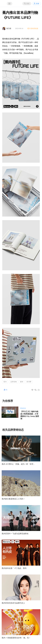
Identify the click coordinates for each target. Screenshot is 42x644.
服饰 (22, 382)
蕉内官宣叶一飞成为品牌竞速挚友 (15, 534)
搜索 (28, 4)
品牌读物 (14, 382)
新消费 (29, 382)
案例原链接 (34, 28)
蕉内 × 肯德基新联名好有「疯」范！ (16, 638)
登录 (38, 4)
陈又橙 (9, 28)
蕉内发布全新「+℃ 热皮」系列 (14, 568)
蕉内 (5, 382)
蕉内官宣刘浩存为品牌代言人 (13, 603)
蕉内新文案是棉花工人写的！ (13, 499)
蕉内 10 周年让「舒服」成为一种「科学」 (18, 464)
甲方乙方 (23, 408)
